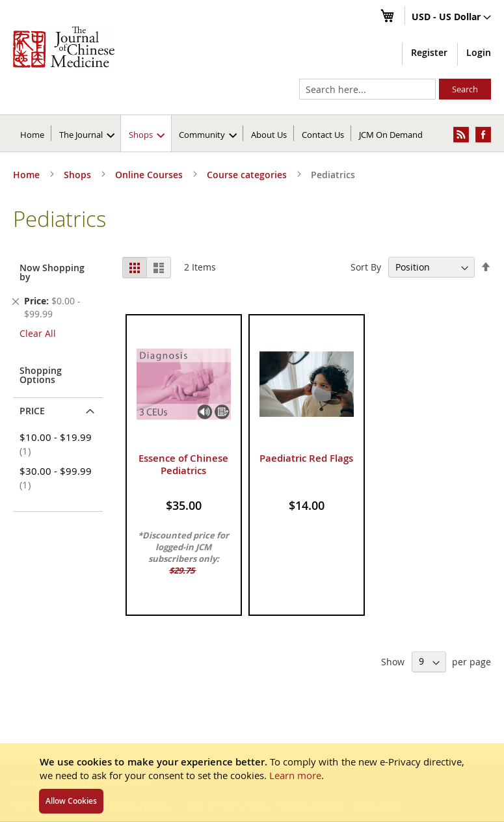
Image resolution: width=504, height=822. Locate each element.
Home (32, 135)
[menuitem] (87, 133)
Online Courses (150, 175)
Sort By (366, 267)
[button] (451, 18)
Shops (79, 175)
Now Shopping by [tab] (52, 272)
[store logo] (64, 47)
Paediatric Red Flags (306, 458)
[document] (252, 782)
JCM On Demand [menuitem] (391, 135)
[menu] (252, 133)
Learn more (295, 775)
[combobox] (367, 89)
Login (479, 52)
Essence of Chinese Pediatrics (183, 464)
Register (429, 52)
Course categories (248, 175)
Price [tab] (32, 411)
